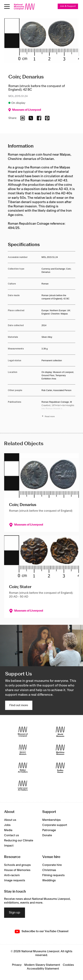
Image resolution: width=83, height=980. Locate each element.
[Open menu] (7, 7)
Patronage (49, 830)
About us (10, 820)
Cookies (68, 965)
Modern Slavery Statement (42, 965)
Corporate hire (52, 865)
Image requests (15, 880)
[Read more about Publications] (58, 410)
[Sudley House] (60, 768)
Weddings (49, 880)
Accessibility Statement (43, 969)
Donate (47, 835)
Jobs (7, 825)
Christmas (49, 870)
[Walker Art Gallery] (23, 768)
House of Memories (17, 870)
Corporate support (55, 825)
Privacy (17, 965)
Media (8, 830)
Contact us (12, 835)
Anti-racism (12, 875)
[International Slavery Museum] (23, 750)
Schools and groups (17, 865)
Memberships (52, 820)
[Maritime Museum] (60, 750)
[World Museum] (60, 732)
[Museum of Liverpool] (23, 732)
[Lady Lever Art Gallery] (23, 786)
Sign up (15, 913)
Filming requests (53, 875)
